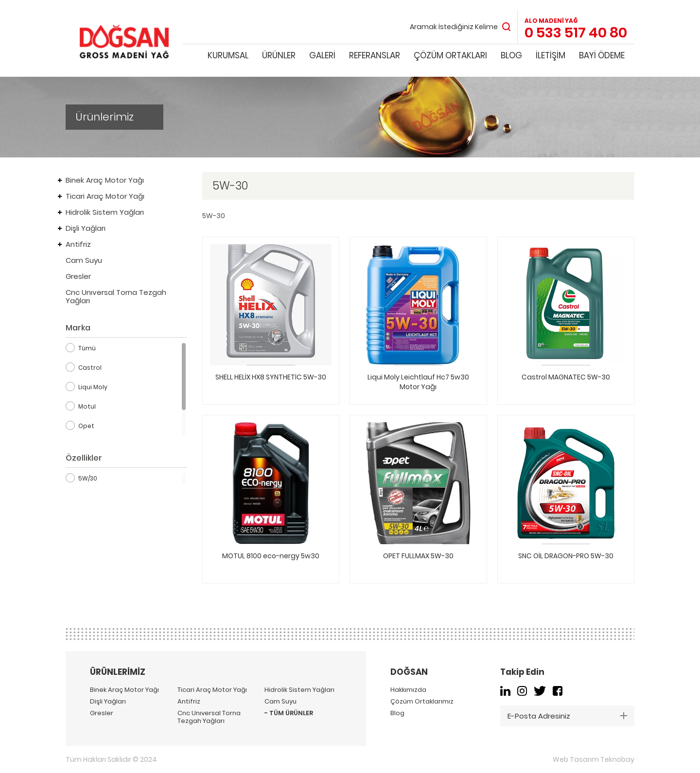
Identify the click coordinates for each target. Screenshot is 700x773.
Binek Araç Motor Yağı (105, 180)
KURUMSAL (228, 55)
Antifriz (78, 244)
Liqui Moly (93, 387)
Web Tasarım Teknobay (594, 759)
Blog (397, 713)
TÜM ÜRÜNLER (291, 713)
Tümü (87, 348)
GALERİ (322, 55)
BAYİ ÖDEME (602, 55)
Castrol (90, 368)
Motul (87, 406)
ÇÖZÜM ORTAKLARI (450, 55)
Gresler (78, 276)
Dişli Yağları (86, 228)
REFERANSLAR (375, 55)
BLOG (511, 55)
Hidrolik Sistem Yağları (105, 212)
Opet (86, 426)
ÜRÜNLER (279, 55)
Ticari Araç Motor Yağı (105, 196)
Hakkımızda (408, 690)
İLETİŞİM (551, 55)
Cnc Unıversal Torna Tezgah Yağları (116, 296)
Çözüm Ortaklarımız (422, 702)
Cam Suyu (84, 260)
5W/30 (88, 478)
